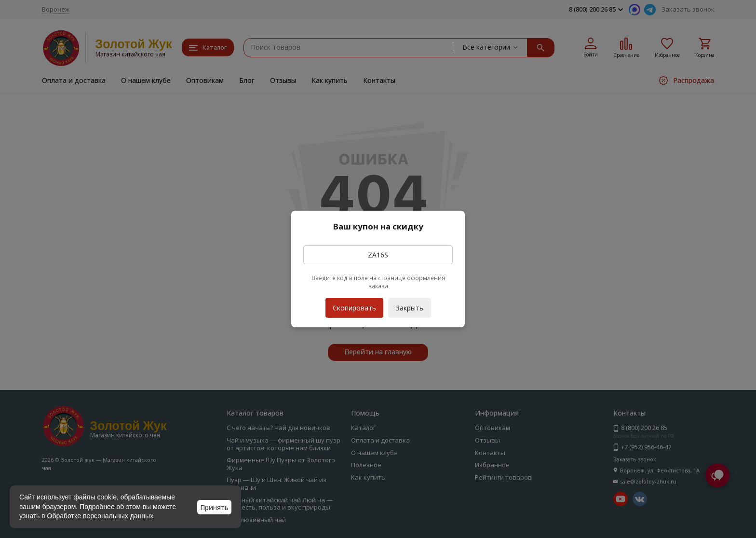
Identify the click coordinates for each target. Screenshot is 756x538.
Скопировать (354, 305)
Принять (214, 507)
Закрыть (410, 308)
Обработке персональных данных (101, 516)
